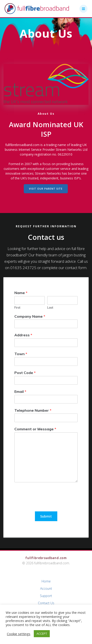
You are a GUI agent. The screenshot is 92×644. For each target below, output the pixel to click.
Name (21, 293)
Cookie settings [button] (19, 634)
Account (46, 588)
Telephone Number (33, 410)
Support (46, 596)
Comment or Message (35, 429)
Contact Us (46, 603)
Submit (46, 516)
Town (21, 354)
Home (46, 581)
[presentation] (49, 504)
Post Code (25, 373)
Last (50, 307)
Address (23, 335)
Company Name (30, 316)
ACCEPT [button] (42, 634)
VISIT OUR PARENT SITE (46, 189)
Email (20, 391)
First (17, 307)
